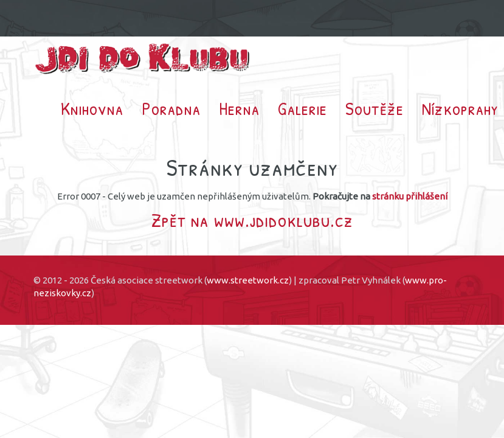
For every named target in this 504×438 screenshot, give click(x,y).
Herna (239, 108)
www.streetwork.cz (248, 280)
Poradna (171, 108)
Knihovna (92, 108)
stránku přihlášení (410, 196)
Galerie (302, 108)
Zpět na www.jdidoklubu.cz (252, 220)
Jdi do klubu (143, 59)
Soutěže (375, 108)
